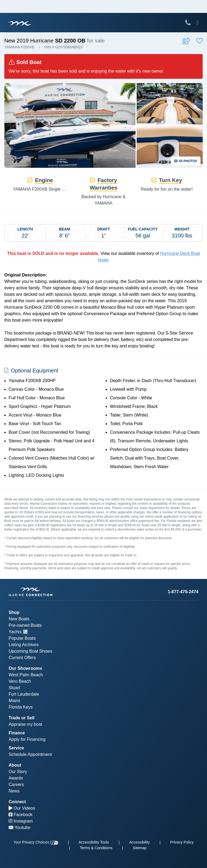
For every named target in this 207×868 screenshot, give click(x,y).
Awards (16, 778)
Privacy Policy (182, 842)
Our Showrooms (25, 668)
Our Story (18, 772)
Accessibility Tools (94, 842)
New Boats (19, 619)
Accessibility (140, 842)
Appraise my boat (25, 724)
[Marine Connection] (20, 23)
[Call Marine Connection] (188, 23)
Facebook (21, 815)
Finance (17, 733)
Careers (16, 785)
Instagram (21, 821)
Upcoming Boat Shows (30, 651)
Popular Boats (22, 638)
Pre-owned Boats (25, 625)
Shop (14, 612)
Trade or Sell (22, 718)
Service (16, 748)
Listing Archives (24, 645)
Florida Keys (21, 707)
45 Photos (186, 161)
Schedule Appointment (30, 754)
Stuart (14, 688)
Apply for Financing (27, 739)
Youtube (19, 828)
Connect (17, 802)
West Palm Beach (26, 675)
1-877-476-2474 (183, 592)
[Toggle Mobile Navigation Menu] (197, 23)
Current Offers (22, 658)
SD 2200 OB (70, 41)
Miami (14, 701)
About (15, 765)
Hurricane (42, 41)
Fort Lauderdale (24, 694)
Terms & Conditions (96, 848)
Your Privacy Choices (36, 842)
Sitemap (139, 848)
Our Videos (22, 808)
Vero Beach (20, 681)
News (14, 791)
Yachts (15, 632)
